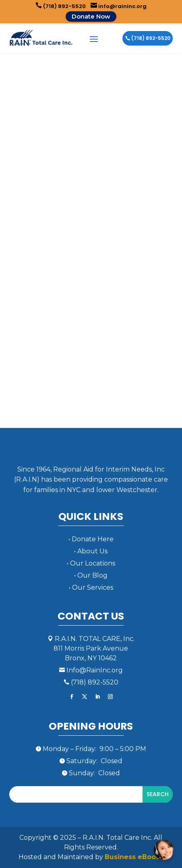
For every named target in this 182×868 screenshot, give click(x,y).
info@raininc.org (119, 6)
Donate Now (91, 16)
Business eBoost (133, 857)
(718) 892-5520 (61, 6)
